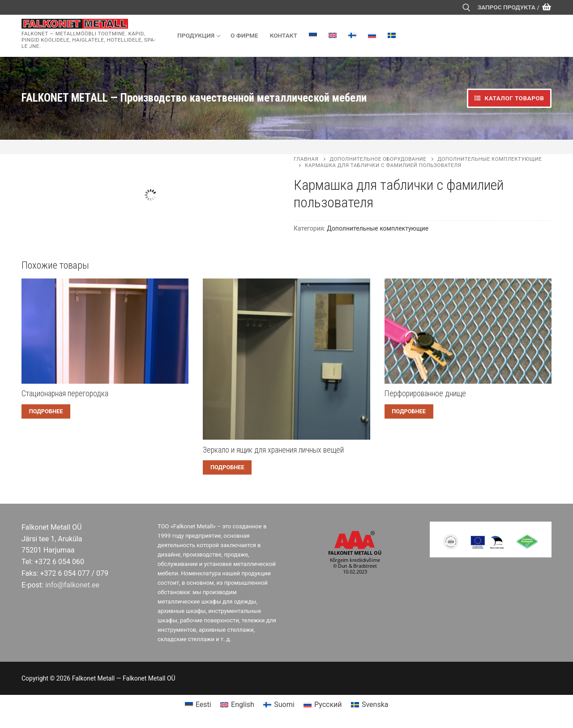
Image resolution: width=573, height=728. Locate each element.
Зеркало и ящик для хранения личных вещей (273, 450)
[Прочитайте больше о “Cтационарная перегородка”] (46, 411)
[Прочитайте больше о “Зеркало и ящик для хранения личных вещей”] (227, 467)
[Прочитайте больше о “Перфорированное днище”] (409, 411)
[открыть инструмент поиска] (466, 8)
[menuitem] (313, 35)
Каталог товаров (509, 98)
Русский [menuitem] (328, 704)
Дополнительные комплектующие (378, 228)
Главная (306, 159)
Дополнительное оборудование (378, 159)
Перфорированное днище (425, 394)
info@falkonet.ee (72, 585)
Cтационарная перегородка (65, 394)
